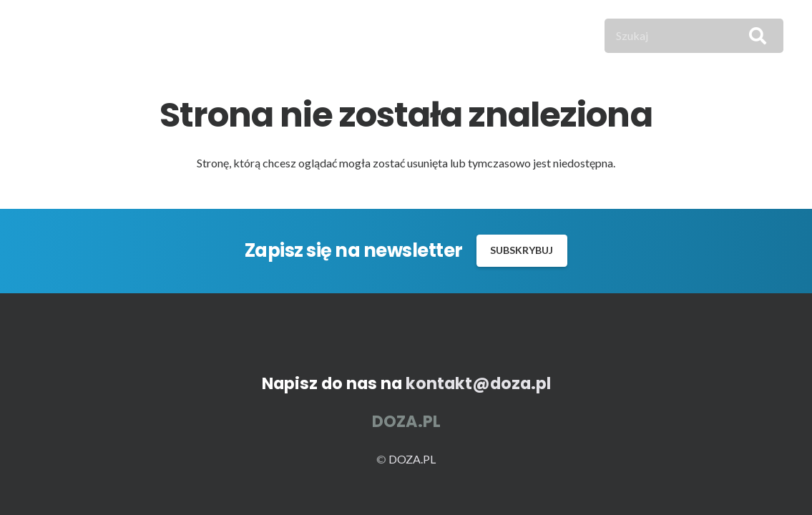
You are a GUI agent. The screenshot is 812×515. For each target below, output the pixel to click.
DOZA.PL (412, 459)
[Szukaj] (694, 36)
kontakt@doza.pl (478, 383)
